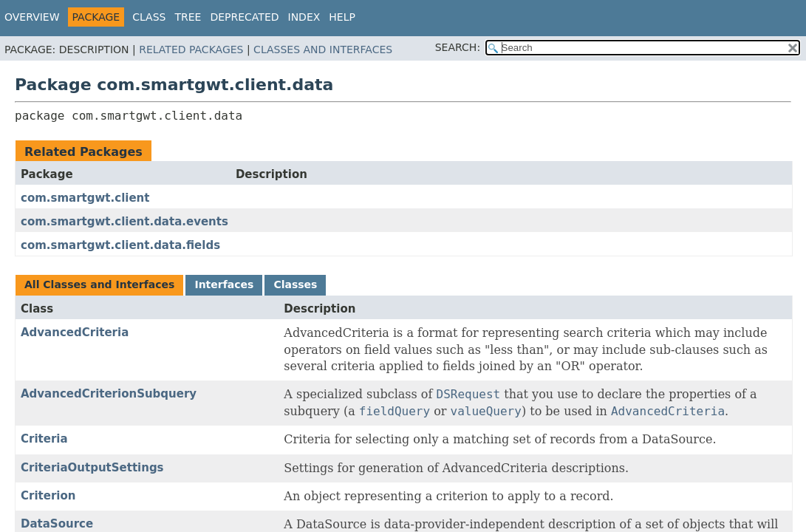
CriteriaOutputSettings (92, 468)
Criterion (48, 496)
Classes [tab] (295, 284)
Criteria (44, 439)
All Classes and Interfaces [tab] (99, 284)
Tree (188, 17)
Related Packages (191, 50)
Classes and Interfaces (323, 50)
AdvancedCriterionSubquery (109, 394)
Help (342, 17)
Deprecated (244, 17)
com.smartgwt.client (85, 198)
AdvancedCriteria (75, 332)
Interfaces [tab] (224, 284)
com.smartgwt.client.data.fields (120, 245)
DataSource (57, 524)
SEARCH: (458, 47)
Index (304, 17)
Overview (32, 17)
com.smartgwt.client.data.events (124, 222)
